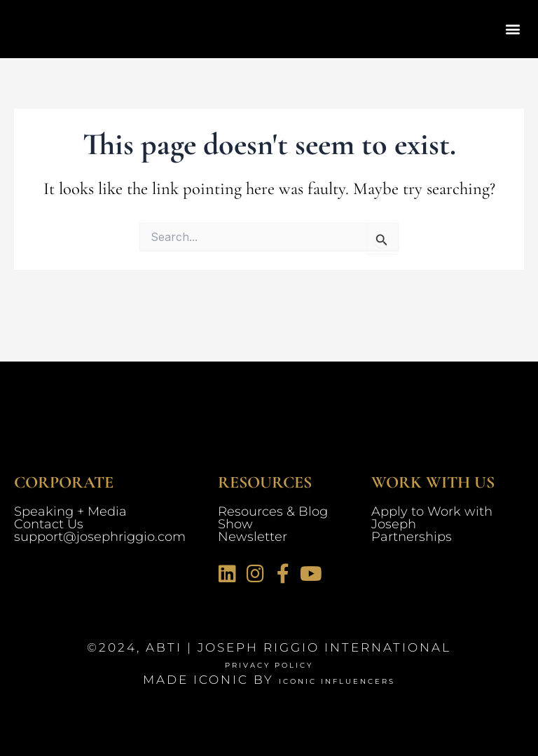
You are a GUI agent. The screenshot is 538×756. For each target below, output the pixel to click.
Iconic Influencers (337, 680)
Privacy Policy (269, 664)
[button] (512, 29)
